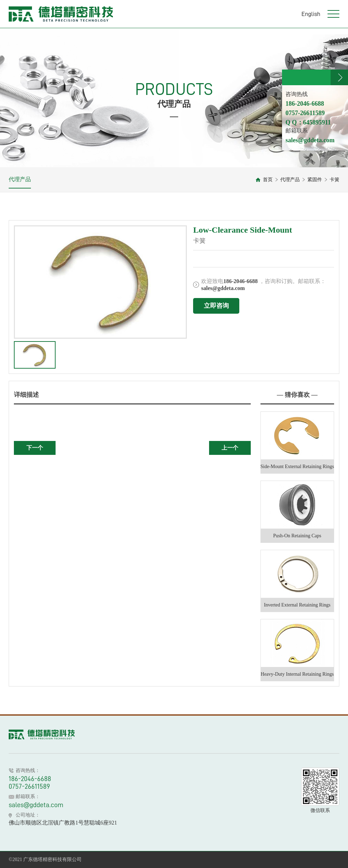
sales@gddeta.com (36, 805)
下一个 (35, 448)
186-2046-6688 (30, 779)
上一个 (230, 448)
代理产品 (20, 179)
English (311, 14)
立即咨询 (216, 306)
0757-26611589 (29, 786)
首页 (268, 180)
